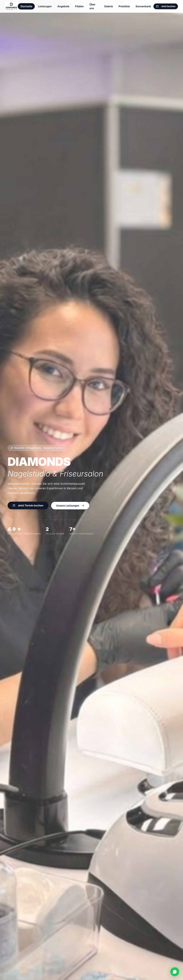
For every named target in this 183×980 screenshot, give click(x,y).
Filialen (79, 6)
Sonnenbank (143, 6)
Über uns (92, 6)
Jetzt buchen (166, 6)
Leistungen (45, 6)
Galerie (108, 6)
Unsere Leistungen (70, 506)
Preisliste (124, 6)
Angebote (63, 6)
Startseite (26, 6)
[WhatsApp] (175, 972)
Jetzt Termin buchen (28, 505)
